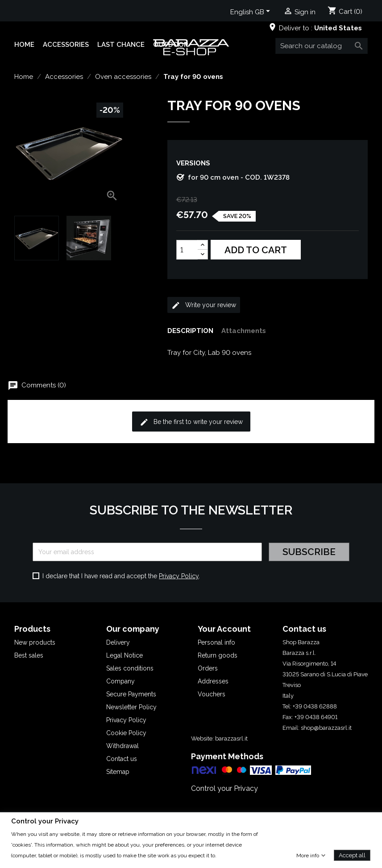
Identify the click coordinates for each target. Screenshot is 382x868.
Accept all (352, 855)
